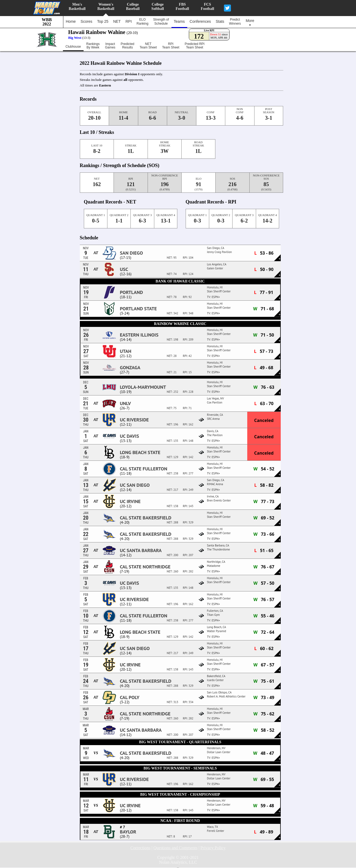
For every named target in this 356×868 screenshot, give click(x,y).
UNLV (125, 403)
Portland (132, 292)
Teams (179, 21)
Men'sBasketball (77, 7)
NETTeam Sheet (148, 46)
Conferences (200, 21)
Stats (220, 21)
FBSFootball (182, 7)
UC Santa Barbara (141, 550)
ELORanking (143, 22)
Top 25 (103, 21)
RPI (128, 21)
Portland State (138, 309)
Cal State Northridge (145, 567)
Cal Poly (130, 697)
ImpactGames (110, 46)
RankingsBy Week (93, 46)
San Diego (132, 253)
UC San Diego (135, 485)
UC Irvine (130, 501)
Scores (87, 21)
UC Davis (130, 436)
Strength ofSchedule (161, 22)
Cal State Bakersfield (146, 518)
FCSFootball (208, 7)
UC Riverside (134, 420)
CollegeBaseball (133, 7)
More (250, 22)
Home (71, 21)
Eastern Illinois (139, 335)
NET (117, 21)
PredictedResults (128, 46)
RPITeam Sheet (171, 46)
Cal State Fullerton (144, 469)
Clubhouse (73, 47)
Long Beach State (140, 452)
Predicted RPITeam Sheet (194, 46)
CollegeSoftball (158, 7)
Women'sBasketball (106, 7)
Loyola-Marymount (143, 387)
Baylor (128, 832)
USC (124, 269)
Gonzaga (130, 368)
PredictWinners (235, 22)
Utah (126, 351)
